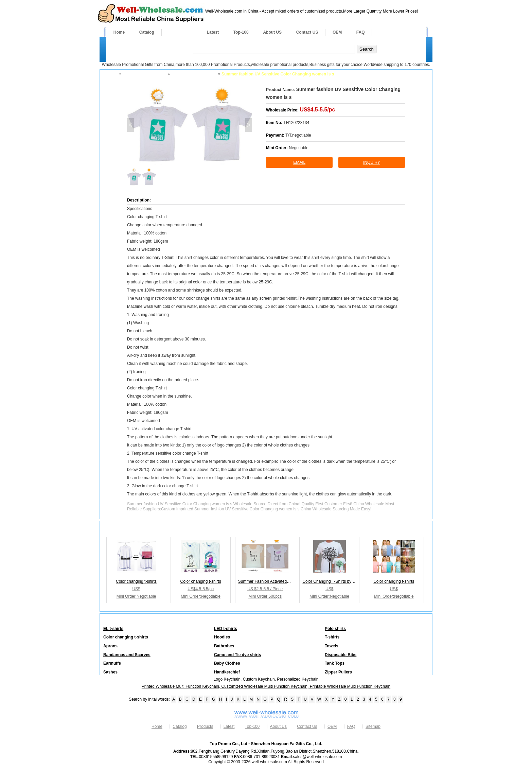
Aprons (110, 646)
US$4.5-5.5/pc (317, 110)
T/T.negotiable (298, 135)
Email (299, 162)
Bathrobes (224, 646)
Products (181, 32)
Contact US (307, 32)
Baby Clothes (227, 663)
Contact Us (307, 726)
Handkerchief (227, 672)
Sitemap (373, 726)
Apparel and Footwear (144, 74)
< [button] (130, 125)
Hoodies (222, 637)
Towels (332, 646)
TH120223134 (296, 123)
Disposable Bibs (341, 655)
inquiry (372, 162)
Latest (213, 32)
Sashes (110, 672)
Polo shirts (335, 629)
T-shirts (332, 637)
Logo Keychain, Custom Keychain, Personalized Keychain (266, 679)
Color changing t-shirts (193, 74)
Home (119, 32)
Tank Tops (335, 663)
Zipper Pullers (338, 672)
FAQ (361, 32)
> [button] (249, 125)
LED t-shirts (226, 629)
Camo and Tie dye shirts (238, 655)
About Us (278, 726)
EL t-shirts (113, 629)
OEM (337, 32)
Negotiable (298, 148)
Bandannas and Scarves (127, 655)
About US (272, 32)
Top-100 (241, 32)
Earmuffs (112, 663)
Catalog (147, 32)
